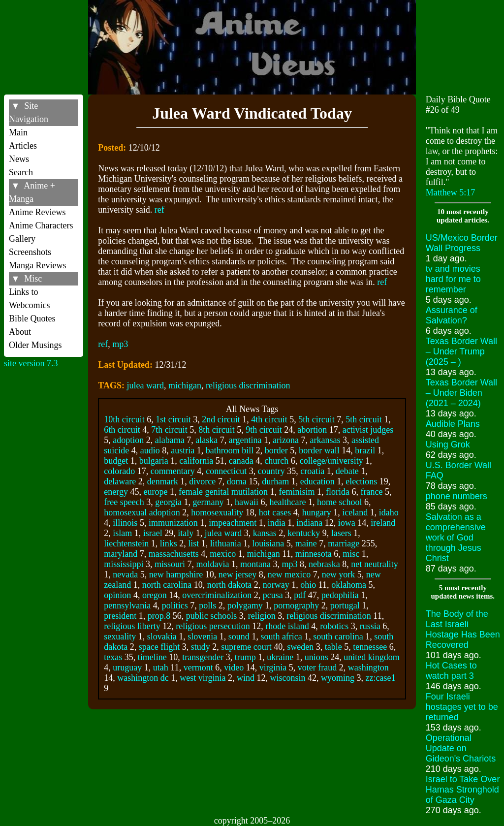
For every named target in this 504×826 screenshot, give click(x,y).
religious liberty (132, 626)
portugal (345, 605)
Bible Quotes (32, 318)
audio (150, 450)
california (196, 461)
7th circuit (169, 430)
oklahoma (349, 585)
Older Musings (35, 345)
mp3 (120, 344)
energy (116, 492)
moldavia (212, 564)
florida (338, 492)
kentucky (304, 533)
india (277, 523)
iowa (347, 523)
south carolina (338, 636)
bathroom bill (230, 450)
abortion (312, 430)
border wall (319, 450)
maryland (121, 554)
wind (246, 678)
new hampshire (176, 574)
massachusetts (174, 554)
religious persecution (213, 626)
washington (368, 667)
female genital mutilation (223, 492)
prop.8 (159, 616)
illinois (125, 523)
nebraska (324, 564)
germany (208, 502)
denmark (163, 481)
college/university (331, 461)
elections (361, 481)
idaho (389, 512)
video (234, 667)
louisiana (268, 543)
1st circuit (173, 419)
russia (370, 626)
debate (347, 471)
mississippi (124, 564)
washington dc (143, 678)
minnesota (314, 554)
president (120, 616)
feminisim (297, 492)
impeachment (233, 523)
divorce (202, 481)
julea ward (145, 385)
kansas (265, 533)
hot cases (275, 512)
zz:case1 (381, 678)
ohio (308, 585)
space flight (159, 647)
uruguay (127, 667)
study (201, 647)
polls (207, 605)
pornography (296, 605)
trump (245, 657)
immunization (173, 523)
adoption (128, 440)
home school (340, 502)
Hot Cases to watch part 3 (451, 671)
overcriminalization (217, 595)
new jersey (237, 574)
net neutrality (374, 564)
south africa (281, 636)
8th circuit (216, 430)
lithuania (226, 543)
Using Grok (448, 445)
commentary (173, 471)
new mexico (289, 574)
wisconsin (288, 678)
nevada (125, 574)
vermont (198, 667)
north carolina (167, 585)
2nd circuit (221, 419)
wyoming (338, 678)
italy (186, 533)
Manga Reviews (37, 265)
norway (276, 585)
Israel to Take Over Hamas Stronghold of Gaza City (463, 790)
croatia (312, 471)
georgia (168, 502)
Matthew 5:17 (451, 192)
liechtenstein (126, 543)
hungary (317, 512)
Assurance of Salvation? (452, 315)
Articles (23, 146)
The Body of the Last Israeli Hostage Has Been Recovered (463, 629)
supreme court (246, 647)
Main (18, 132)
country (271, 471)
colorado (119, 471)
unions (316, 657)
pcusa (273, 595)
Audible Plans (453, 424)
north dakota (229, 585)
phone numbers (457, 496)
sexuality (120, 636)
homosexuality (217, 512)
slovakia (162, 636)
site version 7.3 (31, 363)
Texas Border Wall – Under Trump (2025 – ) (461, 351)
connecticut (226, 471)
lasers (341, 533)
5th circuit (316, 419)
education (317, 481)
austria (183, 450)
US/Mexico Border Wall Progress (462, 243)
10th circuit (124, 419)
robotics (334, 626)
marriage (344, 543)
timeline (152, 657)
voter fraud (317, 667)
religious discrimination (248, 385)
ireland (383, 523)
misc (351, 554)
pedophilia (340, 595)
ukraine (280, 657)
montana (255, 564)
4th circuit (269, 419)
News (19, 159)
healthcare (287, 502)
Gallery (22, 239)
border (276, 450)
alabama (170, 440)
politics (175, 605)
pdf (300, 595)
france (371, 492)
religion (262, 616)
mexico (223, 554)
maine (306, 543)
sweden (300, 647)
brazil (365, 450)
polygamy (245, 605)
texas (113, 657)
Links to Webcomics (30, 299)
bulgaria (154, 461)
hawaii (247, 502)
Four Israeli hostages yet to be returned (462, 707)
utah (161, 667)
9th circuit (264, 430)
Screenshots (30, 252)
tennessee (370, 647)
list (193, 543)
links (169, 543)
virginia (273, 667)
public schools (212, 616)
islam (122, 533)
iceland (355, 512)
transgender (203, 657)
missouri (170, 564)
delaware (120, 481)
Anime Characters (41, 225)
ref (159, 210)
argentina (245, 440)
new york (338, 574)
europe (156, 492)
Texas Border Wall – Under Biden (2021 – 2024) (461, 393)
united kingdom (372, 657)
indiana (309, 523)
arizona (286, 440)
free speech (124, 502)
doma (237, 481)
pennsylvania (127, 605)
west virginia (203, 678)
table (333, 647)
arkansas (325, 440)
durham (275, 481)
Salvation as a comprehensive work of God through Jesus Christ (456, 538)
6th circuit (122, 430)
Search (21, 172)
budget (116, 461)
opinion (117, 595)
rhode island (287, 626)
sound (239, 636)
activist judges (368, 430)
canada (241, 461)
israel (153, 533)
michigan (185, 385)
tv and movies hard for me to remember (453, 279)
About (20, 332)
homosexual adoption (142, 512)
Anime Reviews (37, 212)
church (276, 461)
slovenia (202, 636)
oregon (155, 595)
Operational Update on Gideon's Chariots (461, 748)
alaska (206, 440)
